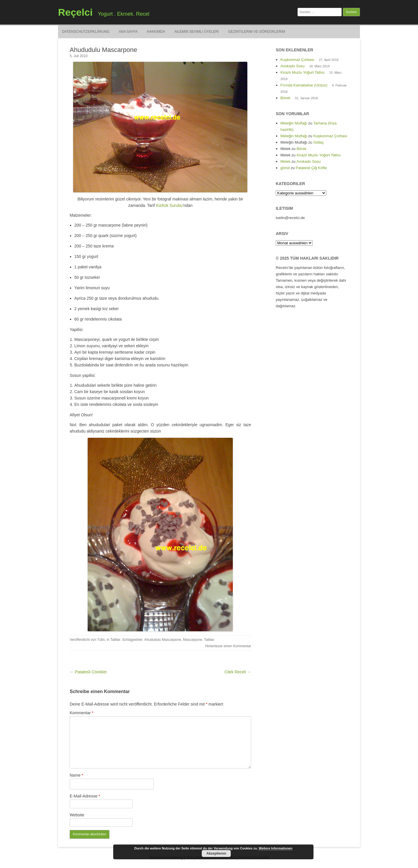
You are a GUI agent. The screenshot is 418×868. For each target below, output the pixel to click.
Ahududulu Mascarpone (163, 640)
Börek (285, 98)
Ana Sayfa (128, 32)
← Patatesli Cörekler (88, 672)
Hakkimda (156, 32)
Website (77, 815)
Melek (285, 161)
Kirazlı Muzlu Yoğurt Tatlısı (302, 72)
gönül (285, 168)
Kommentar (82, 713)
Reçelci (75, 12)
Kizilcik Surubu (169, 205)
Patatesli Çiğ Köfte (311, 168)
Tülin (101, 640)
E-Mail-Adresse (85, 796)
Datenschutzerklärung (86, 32)
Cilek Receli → (238, 672)
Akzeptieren (216, 853)
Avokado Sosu (293, 66)
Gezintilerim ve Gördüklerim (257, 32)
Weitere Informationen (275, 848)
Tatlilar (115, 640)
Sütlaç (318, 142)
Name (76, 775)
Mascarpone (192, 640)
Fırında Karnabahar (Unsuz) (304, 85)
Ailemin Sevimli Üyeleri (197, 32)
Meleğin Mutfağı (294, 123)
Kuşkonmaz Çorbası (297, 60)
